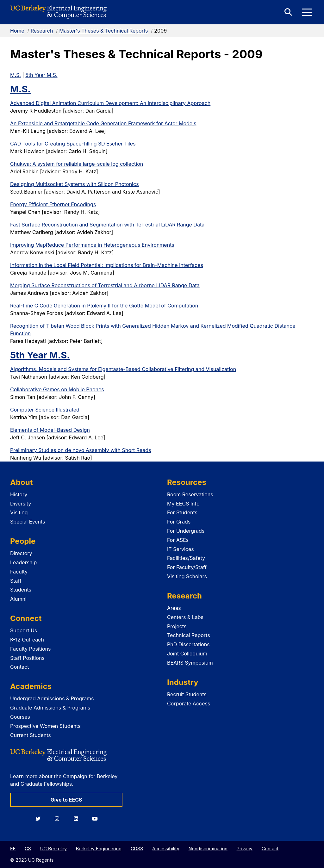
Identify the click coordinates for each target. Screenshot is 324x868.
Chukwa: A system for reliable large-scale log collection (77, 164)
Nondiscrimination (208, 849)
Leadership (23, 562)
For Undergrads (186, 531)
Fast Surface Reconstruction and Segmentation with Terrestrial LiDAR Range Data (107, 225)
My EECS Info (183, 504)
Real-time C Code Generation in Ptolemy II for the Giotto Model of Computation (104, 306)
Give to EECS (66, 800)
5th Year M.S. (41, 75)
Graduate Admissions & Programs (50, 708)
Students (21, 590)
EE (13, 849)
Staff (16, 581)
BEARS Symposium (190, 663)
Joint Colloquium (187, 654)
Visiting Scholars (187, 576)
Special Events (28, 522)
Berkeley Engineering (99, 849)
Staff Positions (27, 658)
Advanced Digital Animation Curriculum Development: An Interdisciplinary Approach (110, 103)
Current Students (31, 735)
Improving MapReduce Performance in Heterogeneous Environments (92, 245)
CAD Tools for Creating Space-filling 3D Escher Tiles (73, 144)
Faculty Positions (30, 649)
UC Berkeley (53, 849)
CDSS (137, 849)
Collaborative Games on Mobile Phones (57, 389)
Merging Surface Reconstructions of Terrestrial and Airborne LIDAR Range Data (105, 285)
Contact (19, 667)
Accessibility (166, 849)
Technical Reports (189, 635)
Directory (21, 553)
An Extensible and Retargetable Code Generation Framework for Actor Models (103, 123)
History (19, 494)
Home (17, 31)
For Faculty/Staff (187, 567)
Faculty (19, 572)
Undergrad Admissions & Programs (52, 698)
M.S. (16, 75)
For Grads (179, 522)
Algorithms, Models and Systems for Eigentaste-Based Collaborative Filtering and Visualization (123, 369)
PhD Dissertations (188, 644)
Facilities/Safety (186, 558)
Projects (177, 626)
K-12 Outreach (27, 640)
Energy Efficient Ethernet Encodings (53, 204)
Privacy (245, 849)
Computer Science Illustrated (45, 410)
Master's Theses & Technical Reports (103, 31)
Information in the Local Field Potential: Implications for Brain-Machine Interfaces (107, 265)
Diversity (21, 504)
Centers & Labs (185, 617)
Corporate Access (189, 704)
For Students (182, 512)
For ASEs (178, 540)
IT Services (181, 549)
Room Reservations (190, 494)
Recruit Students (187, 694)
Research (42, 31)
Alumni (18, 599)
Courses (20, 717)
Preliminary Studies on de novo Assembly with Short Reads (81, 450)
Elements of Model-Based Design (50, 430)
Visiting (19, 512)
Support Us (24, 630)
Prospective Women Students (45, 726)
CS (28, 849)
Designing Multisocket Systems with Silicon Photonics (75, 184)
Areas (174, 608)
